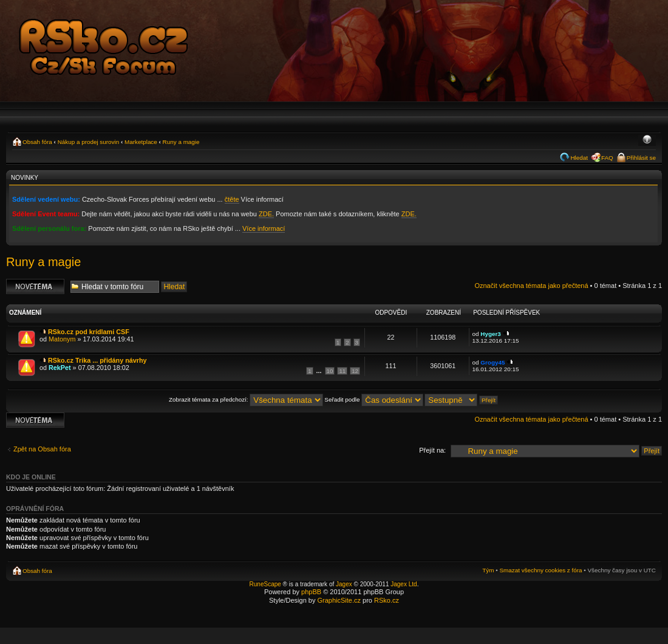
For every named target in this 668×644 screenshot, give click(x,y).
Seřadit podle (374, 399)
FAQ (607, 158)
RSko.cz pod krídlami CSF (89, 332)
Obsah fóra (37, 142)
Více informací (264, 228)
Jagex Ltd (404, 584)
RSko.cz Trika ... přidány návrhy (97, 360)
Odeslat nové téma (35, 286)
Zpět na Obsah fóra (42, 449)
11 (342, 371)
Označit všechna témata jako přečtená (531, 286)
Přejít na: (432, 450)
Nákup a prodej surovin (89, 142)
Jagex (344, 584)
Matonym (62, 339)
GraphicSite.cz (339, 600)
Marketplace (141, 142)
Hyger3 (490, 334)
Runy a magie (181, 142)
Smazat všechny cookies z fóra (540, 570)
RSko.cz (387, 600)
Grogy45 (492, 362)
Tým (488, 570)
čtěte (232, 199)
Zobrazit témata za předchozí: (246, 399)
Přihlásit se (641, 158)
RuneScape (265, 584)
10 (330, 371)
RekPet (60, 368)
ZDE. (266, 214)
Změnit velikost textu (647, 140)
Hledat (579, 158)
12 (355, 371)
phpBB (311, 592)
